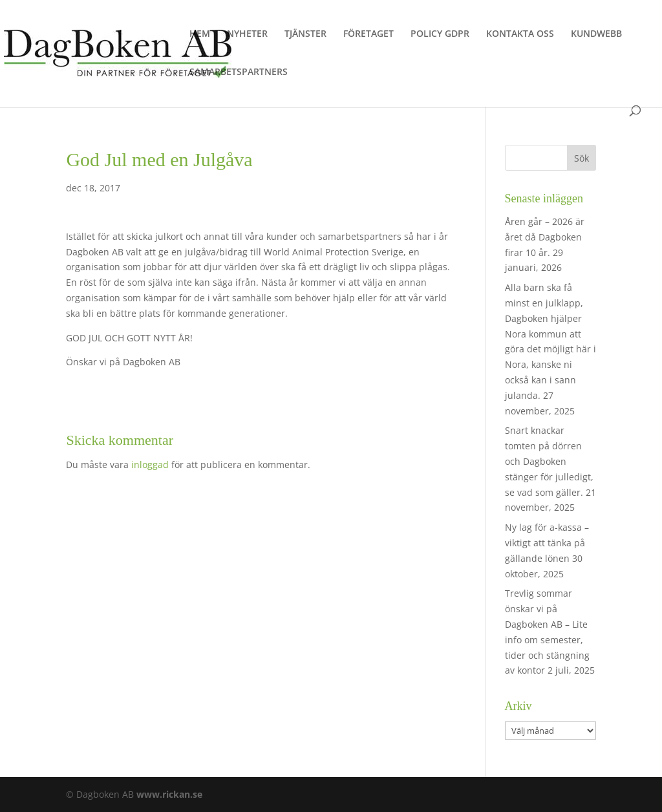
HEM (200, 34)
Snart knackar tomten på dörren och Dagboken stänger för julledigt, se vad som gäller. (549, 461)
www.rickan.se (169, 794)
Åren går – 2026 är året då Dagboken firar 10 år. (545, 237)
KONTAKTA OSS (520, 34)
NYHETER (247, 34)
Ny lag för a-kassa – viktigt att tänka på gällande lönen (547, 543)
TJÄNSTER (305, 34)
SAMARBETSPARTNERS (239, 72)
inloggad (150, 465)
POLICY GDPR (440, 34)
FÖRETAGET (368, 34)
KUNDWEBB (596, 34)
